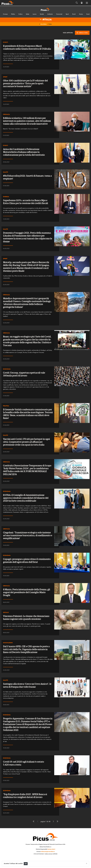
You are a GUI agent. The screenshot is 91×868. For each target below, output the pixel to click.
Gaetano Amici (51, 849)
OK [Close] (26, 864)
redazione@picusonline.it (48, 852)
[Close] (87, 863)
